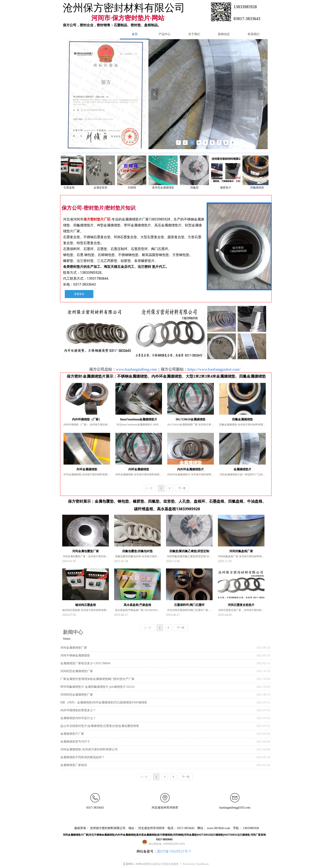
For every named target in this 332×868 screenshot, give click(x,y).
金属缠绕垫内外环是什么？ (78, 718)
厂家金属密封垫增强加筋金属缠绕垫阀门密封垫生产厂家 (97, 679)
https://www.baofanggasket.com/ (214, 369)
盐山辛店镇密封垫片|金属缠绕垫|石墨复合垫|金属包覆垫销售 (100, 726)
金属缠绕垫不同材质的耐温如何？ (83, 757)
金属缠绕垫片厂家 (72, 734)
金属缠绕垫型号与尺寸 (75, 742)
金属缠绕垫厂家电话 (74, 765)
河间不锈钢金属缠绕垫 (75, 655)
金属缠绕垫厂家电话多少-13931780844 (85, 663)
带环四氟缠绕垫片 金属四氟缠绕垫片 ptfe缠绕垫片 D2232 (97, 687)
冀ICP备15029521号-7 (174, 851)
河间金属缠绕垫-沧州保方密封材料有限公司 (89, 749)
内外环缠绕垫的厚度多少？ (78, 710)
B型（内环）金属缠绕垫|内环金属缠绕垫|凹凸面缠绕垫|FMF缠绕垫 (104, 702)
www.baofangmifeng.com (136, 369)
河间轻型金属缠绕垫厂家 (77, 671)
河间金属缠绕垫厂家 (74, 648)
